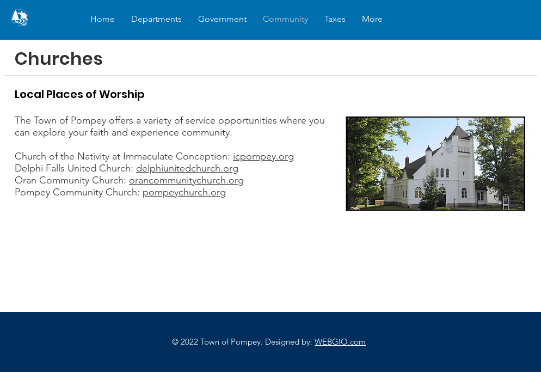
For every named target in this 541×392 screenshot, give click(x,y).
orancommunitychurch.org (186, 180)
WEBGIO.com (340, 342)
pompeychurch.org (184, 192)
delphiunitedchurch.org (187, 168)
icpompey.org (263, 156)
